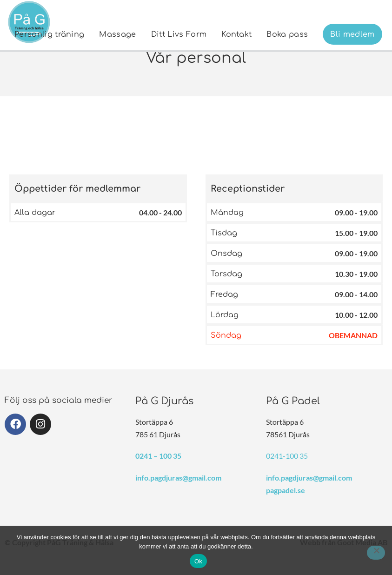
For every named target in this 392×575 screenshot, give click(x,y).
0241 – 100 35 (158, 456)
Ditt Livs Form (179, 34)
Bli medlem (352, 34)
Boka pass (287, 34)
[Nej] (376, 553)
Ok (198, 561)
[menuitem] (49, 34)
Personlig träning (49, 34)
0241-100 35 (287, 456)
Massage (117, 34)
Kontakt (236, 34)
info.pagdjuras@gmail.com (178, 478)
